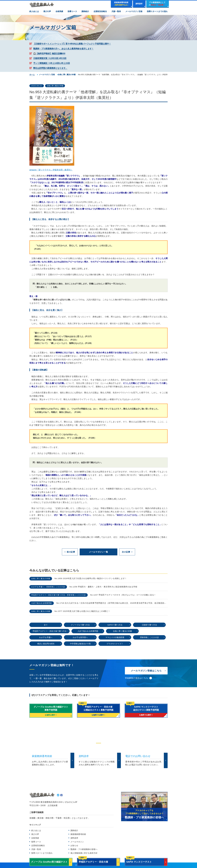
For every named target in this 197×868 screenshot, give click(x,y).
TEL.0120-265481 (85, 773)
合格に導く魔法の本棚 (55, 86)
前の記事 (71, 552)
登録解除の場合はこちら (137, 678)
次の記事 (126, 552)
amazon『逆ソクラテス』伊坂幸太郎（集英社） (51, 170)
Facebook (61, 795)
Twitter (58, 795)
